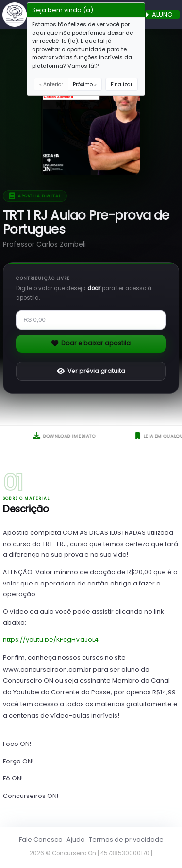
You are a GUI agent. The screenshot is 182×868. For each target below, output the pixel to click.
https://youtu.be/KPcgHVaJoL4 (51, 640)
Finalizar (122, 84)
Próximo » (85, 84)
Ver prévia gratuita (91, 371)
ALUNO (162, 15)
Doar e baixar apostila (91, 343)
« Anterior (51, 84)
